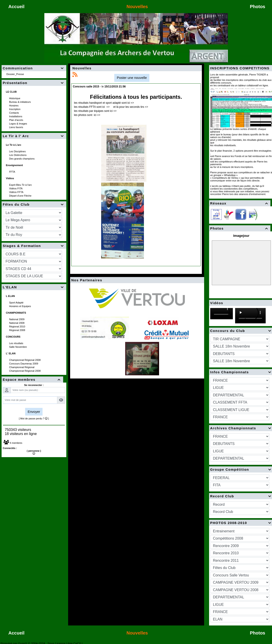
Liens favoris (16, 127)
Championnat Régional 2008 (25, 360)
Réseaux (240, 203)
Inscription (15, 109)
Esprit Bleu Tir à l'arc (21, 185)
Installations (16, 116)
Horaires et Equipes (20, 306)
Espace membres (32, 380)
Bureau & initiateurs (20, 102)
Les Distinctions (18, 155)
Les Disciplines (18, 151)
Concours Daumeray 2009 (24, 364)
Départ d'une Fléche (21, 196)
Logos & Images (18, 124)
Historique (15, 98)
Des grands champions (22, 159)
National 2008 (17, 323)
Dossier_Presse (16, 74)
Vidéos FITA (16, 188)
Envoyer (34, 412)
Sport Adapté (17, 303)
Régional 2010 (17, 327)
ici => (130, 103)
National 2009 (17, 319)
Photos (240, 228)
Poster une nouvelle (132, 78)
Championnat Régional (22, 367)
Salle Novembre (18, 347)
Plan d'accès (16, 120)
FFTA (12, 172)
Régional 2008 (17, 330)
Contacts (14, 113)
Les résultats (16, 343)
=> (108, 107)
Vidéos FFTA (17, 192)
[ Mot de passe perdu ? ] (34, 418)
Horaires (14, 106)
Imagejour (241, 236)
